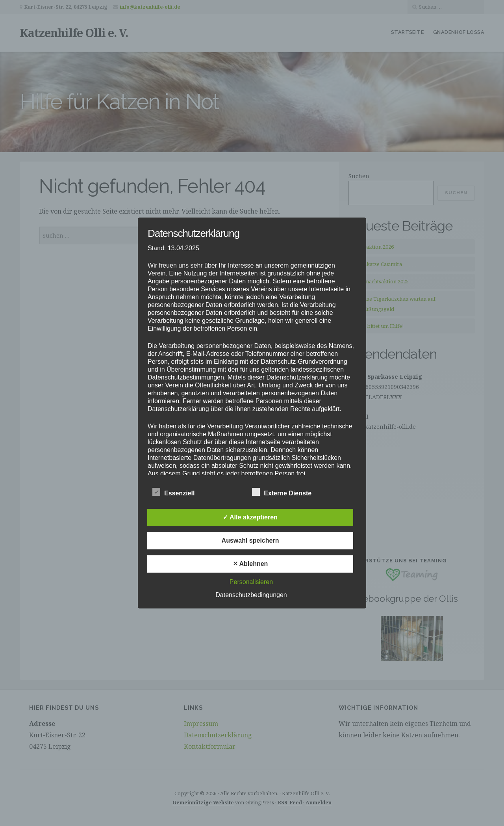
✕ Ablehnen (250, 564)
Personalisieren (251, 582)
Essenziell (173, 492)
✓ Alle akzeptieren (250, 517)
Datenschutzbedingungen (251, 595)
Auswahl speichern (250, 540)
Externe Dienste (282, 492)
